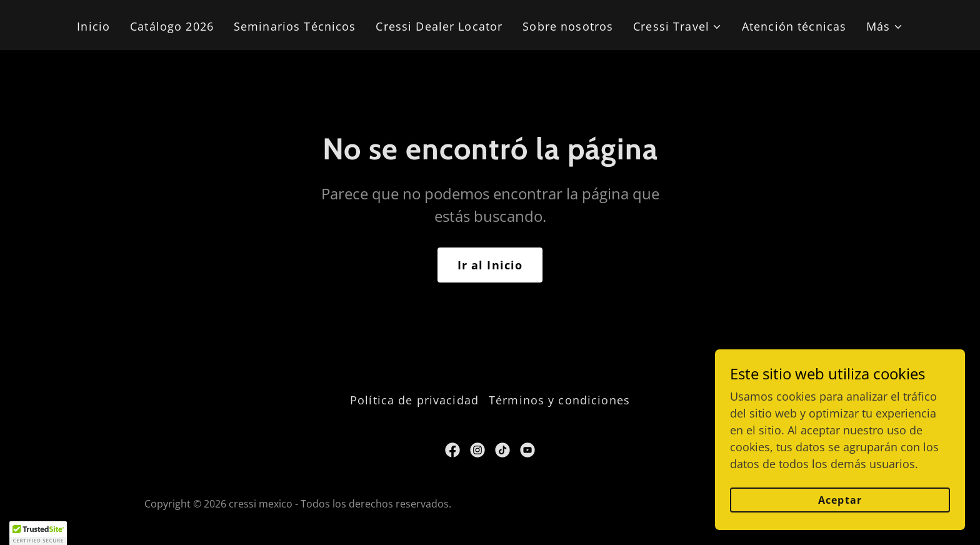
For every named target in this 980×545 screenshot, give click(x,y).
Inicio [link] (93, 26)
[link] (452, 450)
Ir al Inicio (490, 265)
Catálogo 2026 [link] (172, 26)
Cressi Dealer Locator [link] (439, 26)
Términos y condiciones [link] (559, 400)
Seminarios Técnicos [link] (295, 26)
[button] (677, 27)
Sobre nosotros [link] (568, 26)
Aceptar (840, 500)
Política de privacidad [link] (414, 400)
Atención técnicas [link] (794, 26)
